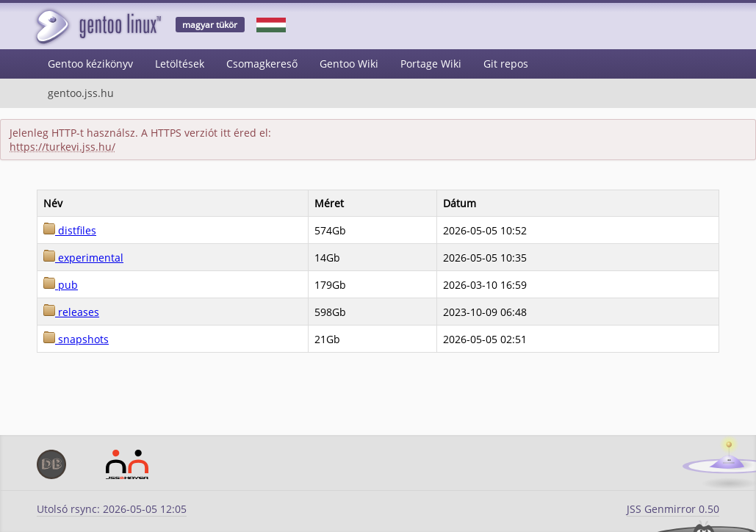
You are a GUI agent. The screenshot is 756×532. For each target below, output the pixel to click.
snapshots (76, 339)
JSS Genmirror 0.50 (673, 509)
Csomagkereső (262, 64)
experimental (83, 258)
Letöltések (180, 64)
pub (61, 285)
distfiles (70, 230)
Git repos (506, 64)
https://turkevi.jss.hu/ (62, 147)
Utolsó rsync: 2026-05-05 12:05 (112, 509)
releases (71, 312)
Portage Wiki (431, 64)
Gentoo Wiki (349, 64)
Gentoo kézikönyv (90, 64)
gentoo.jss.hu (81, 93)
